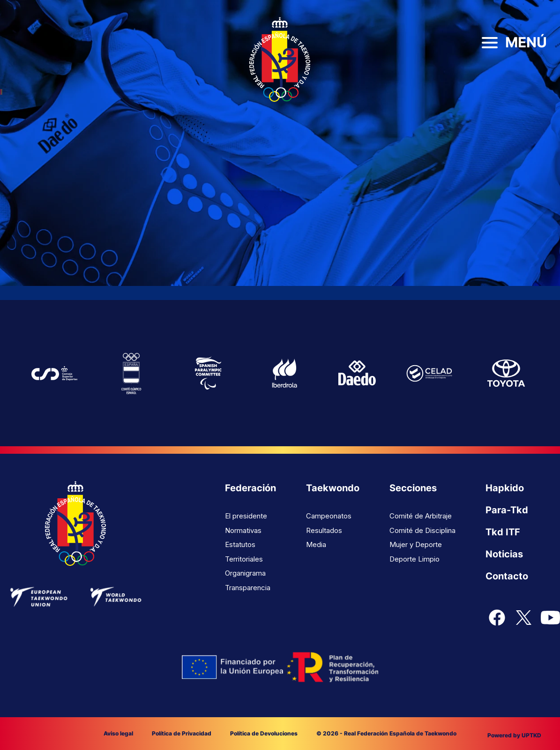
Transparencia (248, 588)
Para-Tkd (507, 510)
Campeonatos (329, 516)
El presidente (246, 516)
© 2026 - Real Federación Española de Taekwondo (386, 733)
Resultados (324, 530)
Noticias (504, 554)
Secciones (413, 488)
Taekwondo (333, 488)
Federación (250, 488)
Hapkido (505, 488)
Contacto (507, 576)
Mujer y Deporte (416, 544)
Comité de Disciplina (422, 530)
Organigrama (245, 573)
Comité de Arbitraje (421, 516)
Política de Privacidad (182, 733)
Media (316, 544)
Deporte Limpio (414, 559)
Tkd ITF (503, 532)
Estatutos (240, 544)
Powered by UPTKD (514, 735)
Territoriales (244, 559)
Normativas (243, 530)
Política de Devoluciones (264, 733)
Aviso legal (118, 733)
